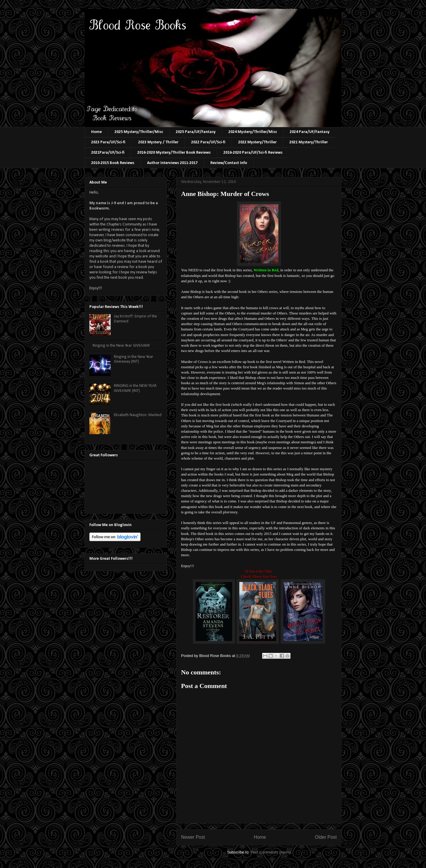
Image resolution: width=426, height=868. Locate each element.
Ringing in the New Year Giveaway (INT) (134, 359)
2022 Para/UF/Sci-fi (208, 142)
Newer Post (193, 837)
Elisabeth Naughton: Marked (138, 415)
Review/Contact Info (229, 163)
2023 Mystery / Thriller (158, 142)
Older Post (326, 837)
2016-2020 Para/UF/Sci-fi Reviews (253, 153)
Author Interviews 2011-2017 (172, 163)
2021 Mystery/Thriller (309, 142)
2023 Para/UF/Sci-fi (108, 142)
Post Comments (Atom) (271, 852)
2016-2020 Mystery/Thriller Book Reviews (174, 153)
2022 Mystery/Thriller (257, 142)
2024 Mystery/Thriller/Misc (253, 132)
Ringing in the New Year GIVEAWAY (121, 346)
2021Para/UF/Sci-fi (108, 153)
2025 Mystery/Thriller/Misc (139, 132)
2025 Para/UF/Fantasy (196, 132)
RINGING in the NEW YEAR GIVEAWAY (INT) (135, 388)
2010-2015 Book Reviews (113, 163)
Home (96, 132)
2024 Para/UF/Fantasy (310, 132)
